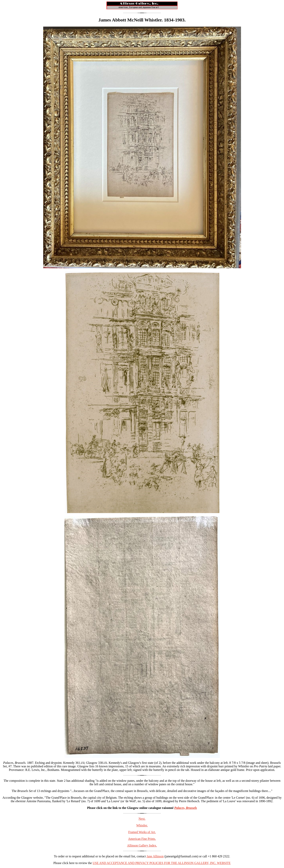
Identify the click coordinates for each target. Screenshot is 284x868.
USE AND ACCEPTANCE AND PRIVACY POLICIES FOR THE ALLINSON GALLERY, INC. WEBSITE (162, 863)
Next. (142, 819)
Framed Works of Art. (142, 832)
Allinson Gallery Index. (142, 845)
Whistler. (142, 825)
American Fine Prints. (142, 839)
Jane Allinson (155, 856)
